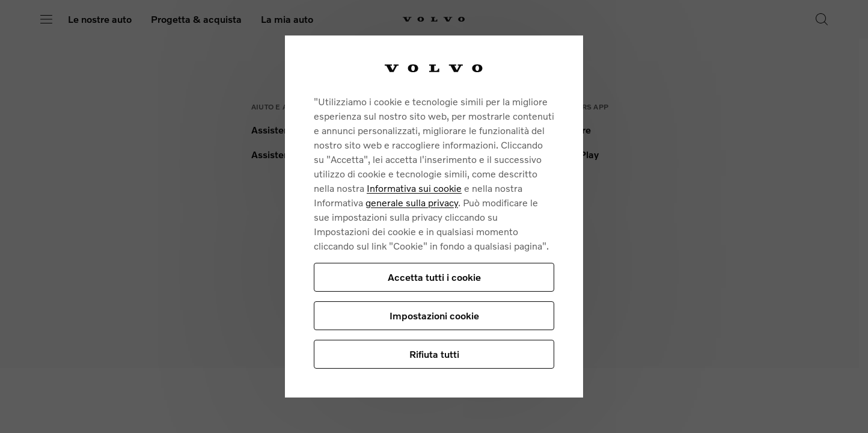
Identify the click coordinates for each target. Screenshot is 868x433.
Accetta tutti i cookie (434, 277)
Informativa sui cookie (414, 188)
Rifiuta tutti (434, 354)
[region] (434, 216)
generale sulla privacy (412, 202)
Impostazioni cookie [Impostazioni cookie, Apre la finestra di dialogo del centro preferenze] (434, 315)
